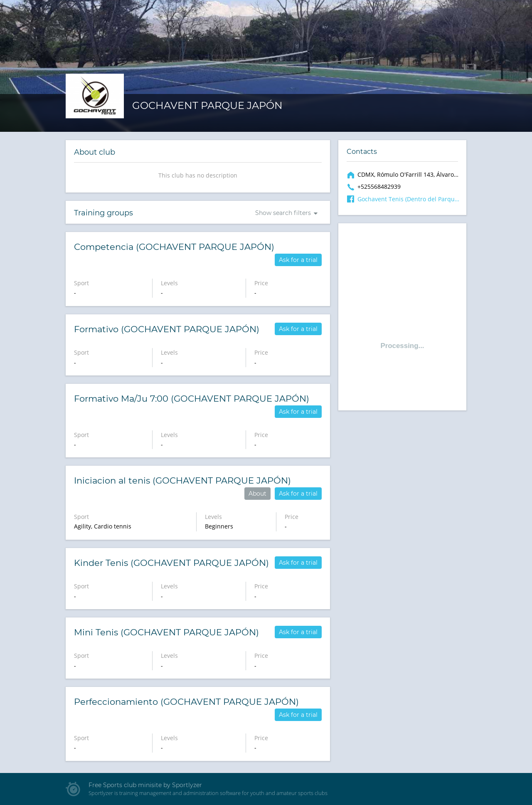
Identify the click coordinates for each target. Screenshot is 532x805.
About (257, 494)
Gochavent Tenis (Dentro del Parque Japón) (408, 199)
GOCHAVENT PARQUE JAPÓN (207, 105)
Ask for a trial (298, 260)
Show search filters (283, 213)
